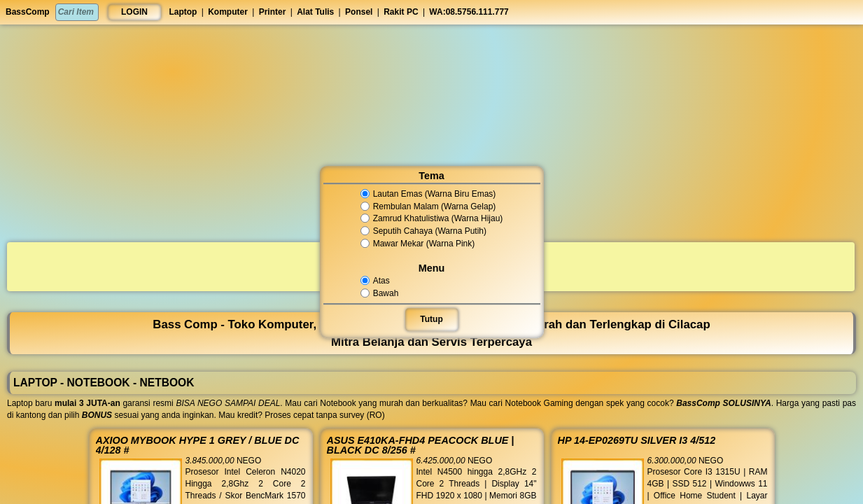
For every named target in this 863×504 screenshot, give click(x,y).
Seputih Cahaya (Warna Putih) (423, 231)
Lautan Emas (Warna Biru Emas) (428, 194)
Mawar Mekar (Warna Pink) (418, 244)
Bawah (380, 293)
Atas (376, 281)
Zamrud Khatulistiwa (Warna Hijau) (431, 219)
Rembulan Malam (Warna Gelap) (428, 206)
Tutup (432, 319)
